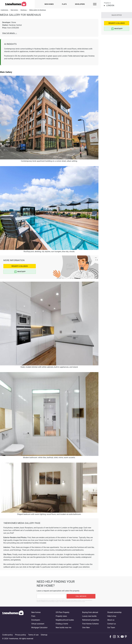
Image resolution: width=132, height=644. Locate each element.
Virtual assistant (38, 624)
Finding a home (62, 624)
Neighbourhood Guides (65, 620)
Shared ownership (114, 612)
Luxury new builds (89, 616)
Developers (80, 4)
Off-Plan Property (63, 612)
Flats (64, 4)
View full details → (10, 33)
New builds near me (63, 628)
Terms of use (33, 635)
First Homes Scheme (90, 624)
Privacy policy (20, 635)
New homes (49, 4)
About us (111, 620)
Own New (86, 628)
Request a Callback (20, 266)
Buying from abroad (90, 612)
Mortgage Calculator (39, 628)
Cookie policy (7, 635)
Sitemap (44, 635)
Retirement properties (91, 620)
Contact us (112, 624)
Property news (61, 616)
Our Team (111, 628)
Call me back (81, 596)
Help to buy (112, 616)
